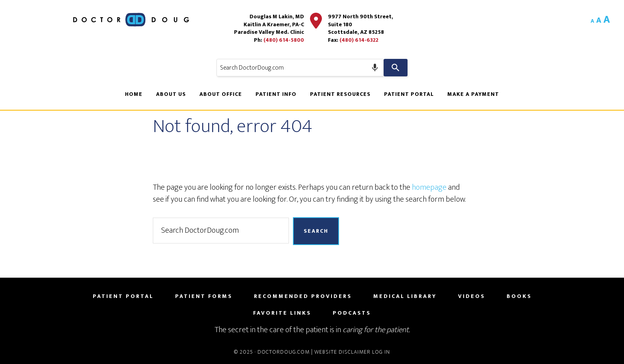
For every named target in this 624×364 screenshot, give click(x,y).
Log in (381, 352)
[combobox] (300, 68)
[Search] (396, 68)
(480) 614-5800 (284, 40)
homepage (429, 187)
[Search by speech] (375, 68)
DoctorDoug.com (284, 352)
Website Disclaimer (342, 352)
